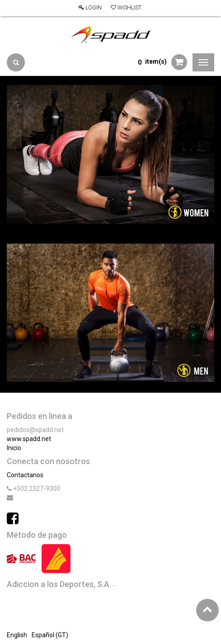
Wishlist (126, 8)
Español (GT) (50, 635)
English (17, 635)
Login (90, 8)
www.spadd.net (29, 439)
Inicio (14, 448)
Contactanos (25, 475)
